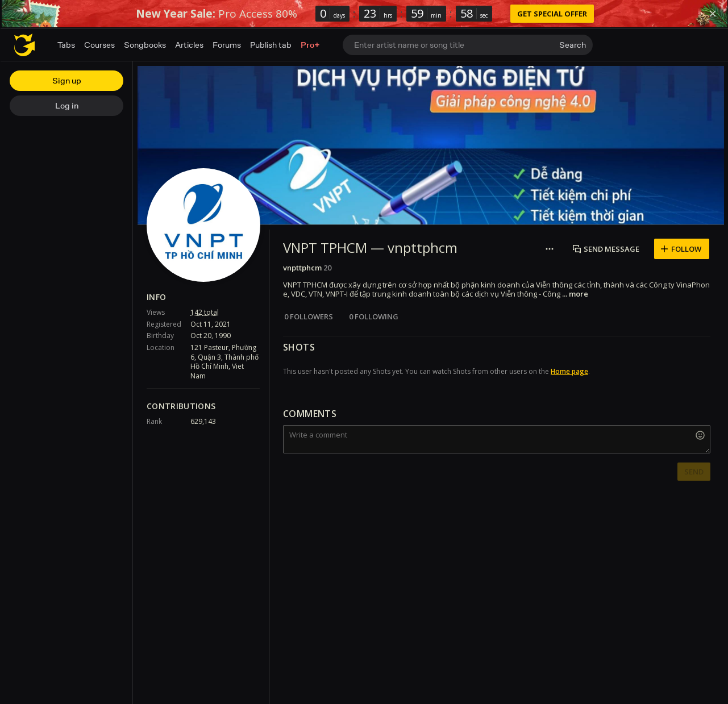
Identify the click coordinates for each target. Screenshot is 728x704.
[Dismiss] (713, 14)
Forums (227, 45)
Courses (99, 45)
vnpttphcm (302, 268)
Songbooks (145, 45)
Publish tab (271, 45)
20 (327, 268)
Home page (569, 371)
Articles (189, 45)
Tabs (66, 45)
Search (573, 45)
